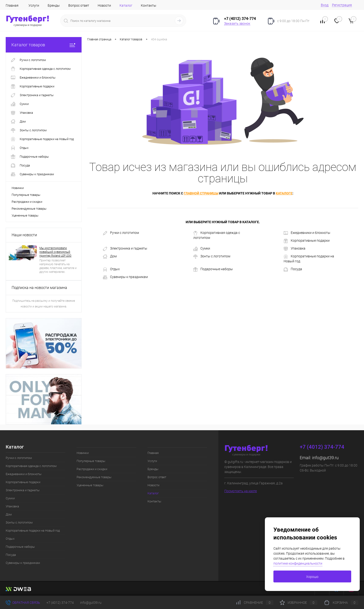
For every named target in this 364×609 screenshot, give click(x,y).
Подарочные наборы (213, 269)
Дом (110, 256)
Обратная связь (23, 603)
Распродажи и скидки (27, 202)
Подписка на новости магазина (39, 288)
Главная (12, 5)
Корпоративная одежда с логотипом (217, 235)
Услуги (34, 5)
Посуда (293, 269)
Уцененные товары (25, 215)
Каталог (126, 5)
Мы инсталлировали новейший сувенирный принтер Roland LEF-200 (55, 252)
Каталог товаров (44, 45)
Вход (325, 5)
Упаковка (295, 249)
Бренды (54, 5)
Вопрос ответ (79, 5)
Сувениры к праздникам (125, 277)
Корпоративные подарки (307, 241)
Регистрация (342, 5)
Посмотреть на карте (241, 491)
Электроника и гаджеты (125, 249)
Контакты (149, 5)
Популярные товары (26, 195)
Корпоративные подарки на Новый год (309, 259)
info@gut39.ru (325, 458)
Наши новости (24, 235)
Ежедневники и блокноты (307, 233)
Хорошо (312, 577)
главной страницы (201, 193)
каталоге (284, 193)
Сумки (202, 249)
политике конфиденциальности (298, 563)
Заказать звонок (237, 24)
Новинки (18, 188)
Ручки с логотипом (121, 233)
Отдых (111, 269)
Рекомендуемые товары (29, 209)
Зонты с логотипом (212, 256)
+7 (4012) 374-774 (60, 603)
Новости (104, 5)
